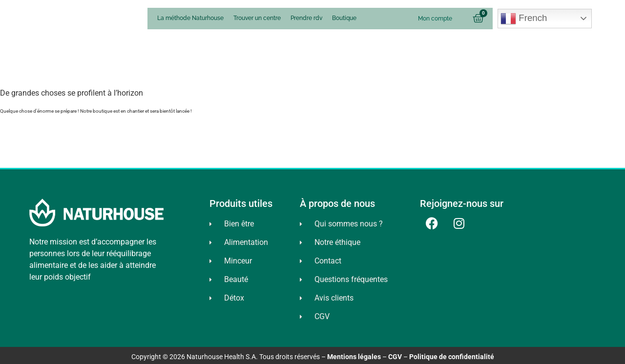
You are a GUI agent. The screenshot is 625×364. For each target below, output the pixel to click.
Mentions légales (354, 357)
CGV (395, 357)
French (524, 19)
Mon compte (435, 19)
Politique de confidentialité (452, 357)
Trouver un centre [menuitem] (257, 18)
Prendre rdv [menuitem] (306, 18)
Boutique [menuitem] (344, 18)
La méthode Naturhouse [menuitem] (190, 18)
